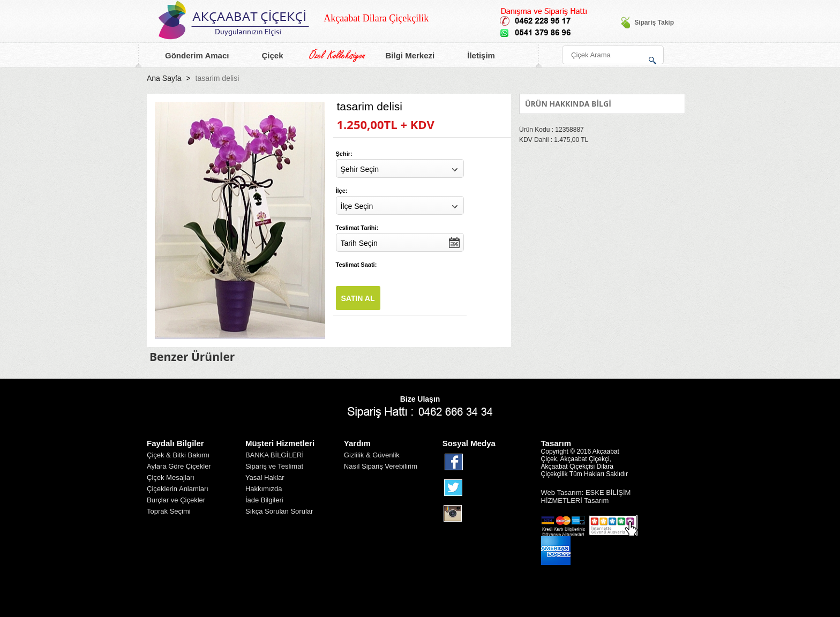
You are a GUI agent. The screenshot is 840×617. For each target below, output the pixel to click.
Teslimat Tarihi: (357, 228)
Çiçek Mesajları (171, 477)
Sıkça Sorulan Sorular (279, 511)
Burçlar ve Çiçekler (176, 500)
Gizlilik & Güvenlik (372, 455)
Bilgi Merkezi (404, 56)
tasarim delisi (217, 78)
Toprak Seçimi (169, 511)
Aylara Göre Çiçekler (179, 466)
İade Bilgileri (264, 500)
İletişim (475, 56)
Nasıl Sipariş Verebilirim (381, 466)
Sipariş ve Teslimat (274, 466)
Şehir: (344, 154)
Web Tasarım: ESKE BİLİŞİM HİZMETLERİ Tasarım (586, 496)
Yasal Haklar (265, 477)
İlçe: (342, 191)
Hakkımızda (264, 489)
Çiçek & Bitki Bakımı (178, 455)
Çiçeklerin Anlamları (178, 489)
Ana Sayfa (164, 78)
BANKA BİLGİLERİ (275, 455)
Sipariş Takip (647, 22)
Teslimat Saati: (357, 265)
